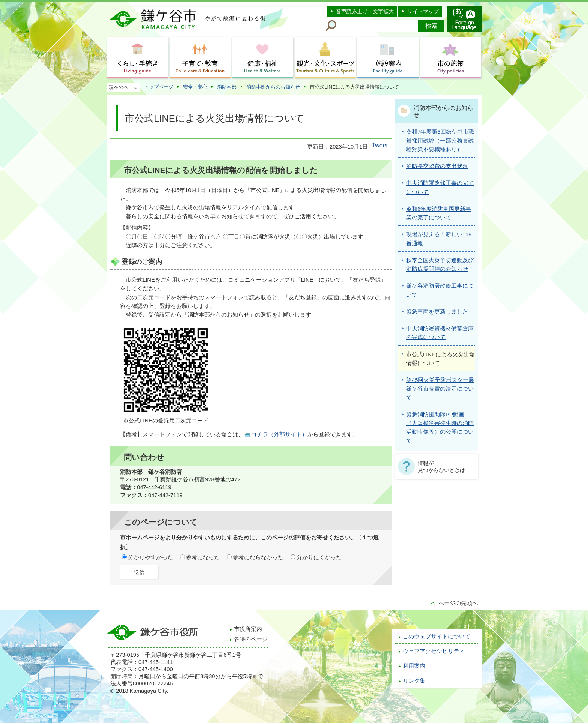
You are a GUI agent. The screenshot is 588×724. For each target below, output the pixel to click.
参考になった (203, 557)
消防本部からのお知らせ (273, 87)
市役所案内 (248, 629)
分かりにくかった (319, 557)
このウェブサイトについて (436, 637)
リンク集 (414, 681)
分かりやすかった (150, 557)
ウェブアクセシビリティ (434, 651)
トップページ (159, 87)
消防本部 (227, 87)
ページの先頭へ (458, 603)
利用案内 (414, 666)
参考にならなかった (258, 557)
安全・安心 (195, 87)
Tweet (380, 145)
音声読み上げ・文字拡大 (365, 11)
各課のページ (251, 639)
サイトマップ (423, 11)
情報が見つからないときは (441, 467)
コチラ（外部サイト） (279, 434)
